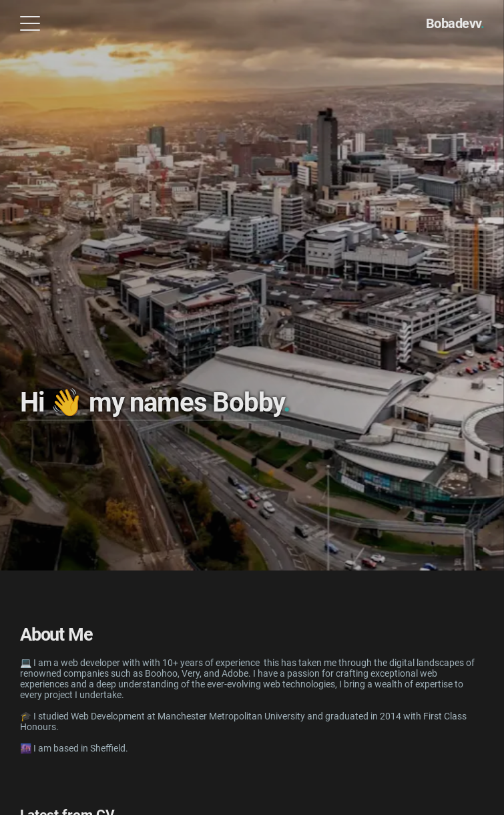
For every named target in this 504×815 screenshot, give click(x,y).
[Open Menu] (30, 23)
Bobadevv (455, 23)
